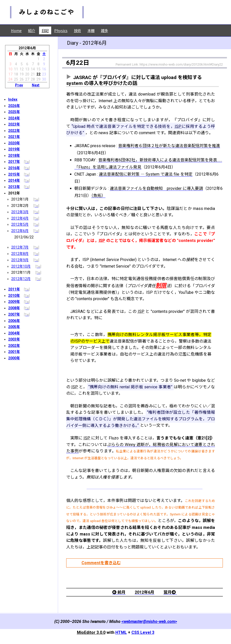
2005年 (14, 327)
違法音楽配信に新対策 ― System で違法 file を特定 (146, 174)
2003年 (14, 339)
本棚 (91, 30)
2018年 (14, 156)
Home (16, 30)
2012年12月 (21, 279)
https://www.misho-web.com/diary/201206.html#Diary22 (181, 64)
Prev (19, 85)
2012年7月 (20, 247)
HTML (121, 632)
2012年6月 (20, 231)
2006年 (14, 321)
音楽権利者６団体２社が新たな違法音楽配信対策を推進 (169, 146)
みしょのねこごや (47, 12)
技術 (77, 30)
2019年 (14, 149)
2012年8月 (20, 254)
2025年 (14, 112)
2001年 (14, 352)
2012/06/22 (24, 237)
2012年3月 (20, 212)
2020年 (14, 143)
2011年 (14, 289)
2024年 (14, 118)
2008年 (14, 308)
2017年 (14, 162)
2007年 (14, 314)
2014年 (14, 180)
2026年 (14, 106)
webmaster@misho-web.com (149, 622)
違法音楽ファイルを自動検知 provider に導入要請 (156, 188)
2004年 (14, 333)
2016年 (14, 168)
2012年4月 (20, 218)
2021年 (14, 137)
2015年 (14, 174)
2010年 (14, 296)
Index (13, 99)
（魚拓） (98, 196)
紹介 (32, 30)
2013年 (14, 187)
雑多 (104, 30)
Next (36, 85)
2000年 (14, 358)
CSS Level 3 (143, 632)
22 (38, 74)
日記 (45, 30)
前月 (119, 592)
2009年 (14, 302)
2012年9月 (20, 260)
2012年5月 (20, 224)
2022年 (14, 131)
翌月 (170, 592)
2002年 (14, 346)
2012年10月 (21, 266)
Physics (61, 30)
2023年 (14, 124)
